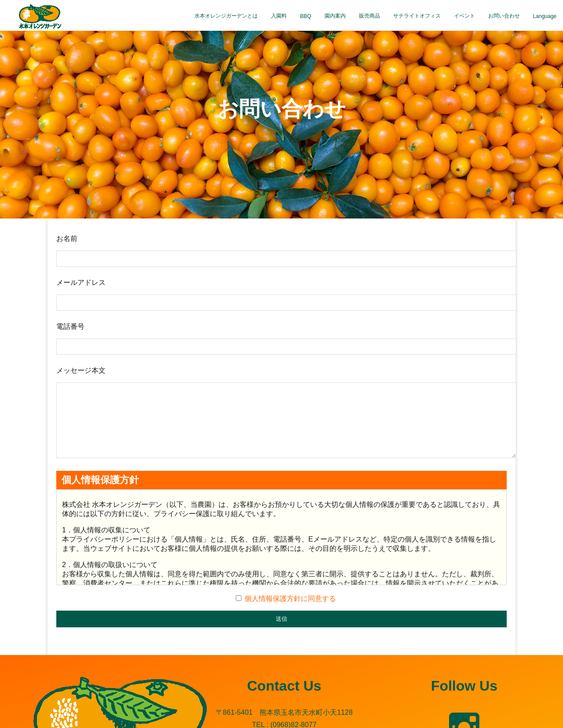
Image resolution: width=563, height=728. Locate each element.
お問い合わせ (504, 16)
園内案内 (335, 16)
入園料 (279, 16)
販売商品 (369, 16)
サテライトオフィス (417, 16)
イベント (464, 16)
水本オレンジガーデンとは (226, 16)
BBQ (305, 16)
